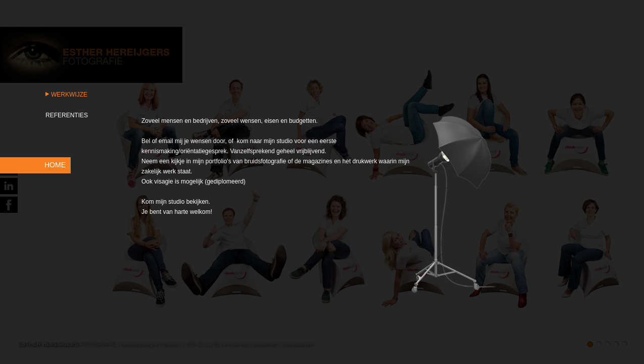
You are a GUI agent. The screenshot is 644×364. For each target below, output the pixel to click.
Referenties (67, 115)
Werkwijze (69, 95)
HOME (55, 165)
